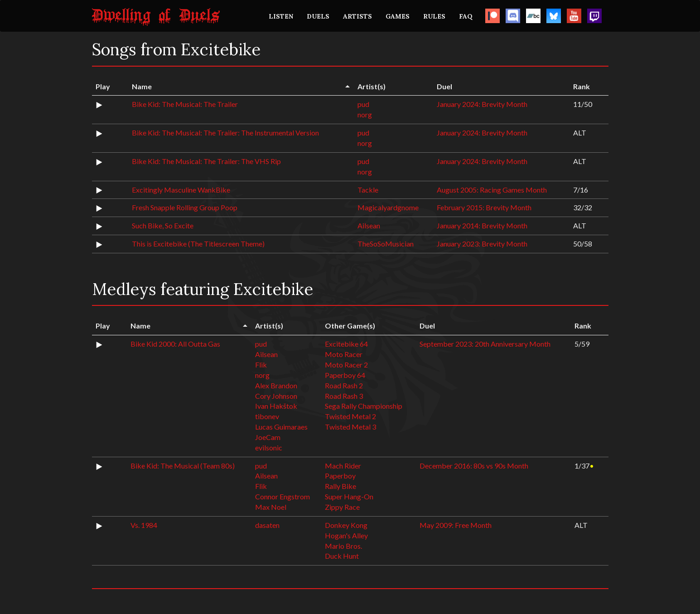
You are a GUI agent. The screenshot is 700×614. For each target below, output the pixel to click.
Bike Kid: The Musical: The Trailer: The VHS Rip (206, 161)
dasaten (267, 525)
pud (363, 104)
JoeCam (268, 437)
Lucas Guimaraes (281, 427)
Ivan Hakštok (276, 406)
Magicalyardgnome (388, 207)
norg (365, 114)
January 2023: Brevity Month (482, 244)
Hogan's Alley (346, 535)
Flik (261, 365)
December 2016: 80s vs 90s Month (474, 466)
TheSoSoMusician (386, 244)
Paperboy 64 (345, 375)
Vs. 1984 (144, 525)
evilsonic (269, 447)
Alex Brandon (276, 385)
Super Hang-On (349, 496)
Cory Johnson (276, 396)
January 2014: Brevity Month (482, 225)
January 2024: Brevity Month (482, 104)
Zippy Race (342, 507)
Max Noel (271, 507)
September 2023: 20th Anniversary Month (485, 344)
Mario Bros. (343, 546)
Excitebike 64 (346, 344)
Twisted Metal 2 (350, 416)
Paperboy (340, 476)
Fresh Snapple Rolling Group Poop (185, 207)
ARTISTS (357, 16)
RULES (434, 16)
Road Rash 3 (344, 396)
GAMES (398, 16)
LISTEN (281, 16)
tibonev (267, 416)
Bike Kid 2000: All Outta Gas (175, 344)
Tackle (368, 190)
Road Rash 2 (344, 385)
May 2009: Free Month (456, 525)
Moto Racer (344, 354)
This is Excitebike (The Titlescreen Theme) (198, 244)
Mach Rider (343, 466)
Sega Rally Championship (364, 406)
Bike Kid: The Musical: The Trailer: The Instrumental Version (225, 133)
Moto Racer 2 (346, 365)
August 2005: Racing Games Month (492, 190)
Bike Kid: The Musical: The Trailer (185, 104)
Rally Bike (340, 486)
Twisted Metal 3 (350, 427)
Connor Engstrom (282, 496)
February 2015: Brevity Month (484, 207)
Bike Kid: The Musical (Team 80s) (183, 466)
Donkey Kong (346, 525)
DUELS (318, 16)
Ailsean (369, 225)
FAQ (466, 16)
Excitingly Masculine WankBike (181, 190)
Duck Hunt (342, 556)
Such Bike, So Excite (163, 225)
